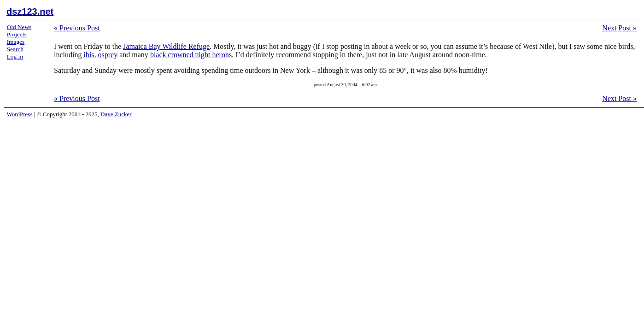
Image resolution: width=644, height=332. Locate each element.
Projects (17, 34)
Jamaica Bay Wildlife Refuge (166, 46)
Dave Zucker (116, 114)
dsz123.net (30, 12)
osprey (108, 55)
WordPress (20, 114)
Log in (15, 56)
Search (15, 49)
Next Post (619, 28)
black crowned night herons (191, 55)
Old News (19, 27)
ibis (89, 55)
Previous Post (77, 28)
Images (16, 42)
